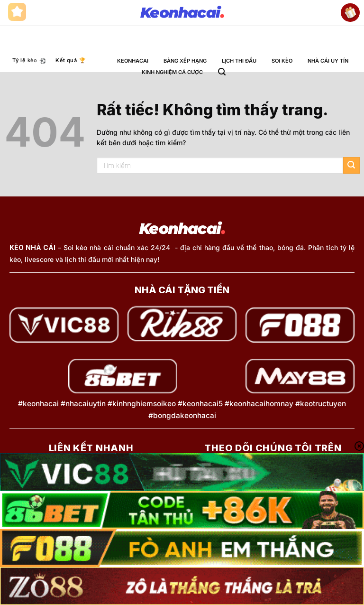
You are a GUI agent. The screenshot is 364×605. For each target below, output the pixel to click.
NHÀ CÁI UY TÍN (328, 61)
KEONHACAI (133, 61)
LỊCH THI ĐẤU (239, 61)
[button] (222, 72)
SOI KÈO (282, 61)
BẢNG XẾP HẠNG (185, 61)
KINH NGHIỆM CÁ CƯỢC (172, 72)
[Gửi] (351, 165)
